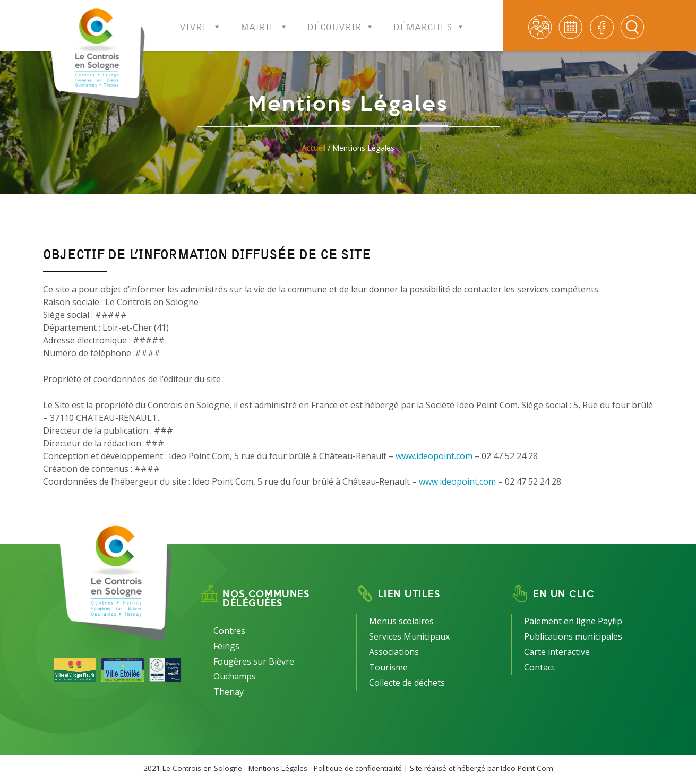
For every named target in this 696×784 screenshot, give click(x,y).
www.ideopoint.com (434, 456)
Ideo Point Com (527, 768)
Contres (229, 631)
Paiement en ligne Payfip (573, 621)
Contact (539, 667)
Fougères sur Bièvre (254, 661)
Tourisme (388, 667)
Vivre (200, 20)
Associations (394, 652)
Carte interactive (557, 652)
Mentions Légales (278, 768)
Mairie (264, 20)
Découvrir (341, 20)
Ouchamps (235, 676)
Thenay (229, 692)
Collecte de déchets (407, 683)
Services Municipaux (409, 636)
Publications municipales (573, 636)
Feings (226, 646)
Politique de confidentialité (358, 768)
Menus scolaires (401, 621)
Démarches (429, 20)
